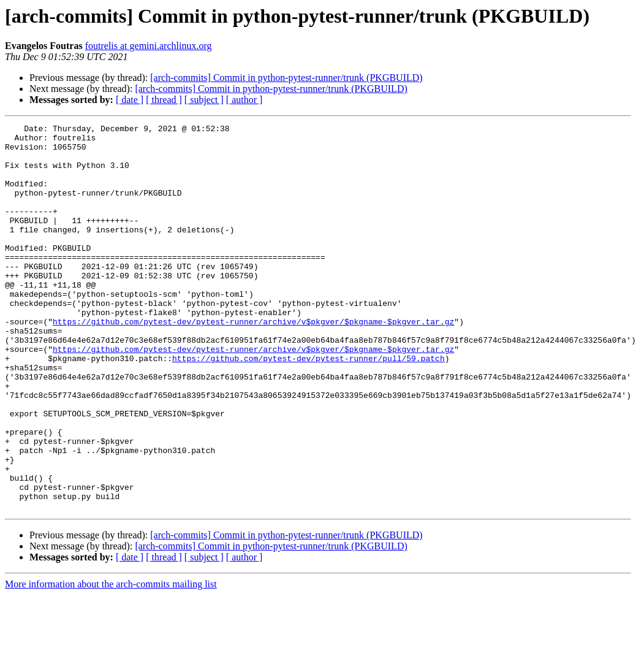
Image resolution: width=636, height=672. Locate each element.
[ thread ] (164, 100)
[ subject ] (204, 100)
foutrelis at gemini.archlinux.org (149, 46)
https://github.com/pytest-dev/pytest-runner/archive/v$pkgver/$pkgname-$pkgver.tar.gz (253, 362)
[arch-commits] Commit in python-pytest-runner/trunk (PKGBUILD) (286, 78)
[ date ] (130, 100)
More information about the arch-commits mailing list (111, 661)
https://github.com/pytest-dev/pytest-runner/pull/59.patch (309, 406)
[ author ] (244, 100)
